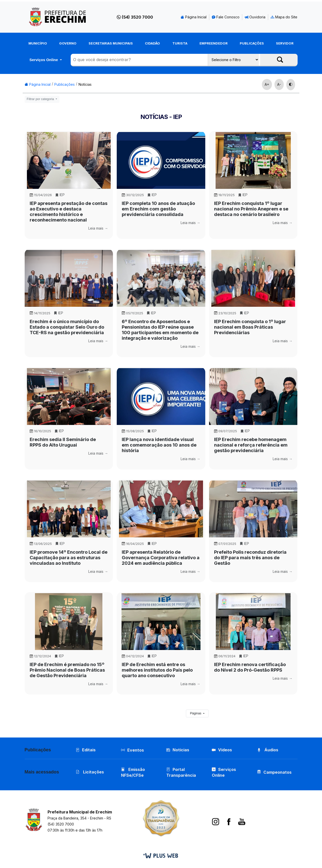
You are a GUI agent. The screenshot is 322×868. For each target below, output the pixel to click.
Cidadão (152, 43)
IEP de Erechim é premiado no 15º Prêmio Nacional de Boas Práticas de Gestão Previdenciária (67, 670)
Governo (68, 43)
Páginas (196, 713)
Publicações (252, 43)
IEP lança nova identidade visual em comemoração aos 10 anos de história (159, 445)
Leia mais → (98, 228)
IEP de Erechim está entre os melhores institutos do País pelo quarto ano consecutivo (157, 670)
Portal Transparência (181, 772)
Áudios (268, 750)
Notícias (85, 84)
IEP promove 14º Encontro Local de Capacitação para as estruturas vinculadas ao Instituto (69, 558)
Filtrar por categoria (41, 99)
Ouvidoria (255, 17)
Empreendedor (214, 43)
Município (38, 43)
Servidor (285, 43)
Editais (86, 750)
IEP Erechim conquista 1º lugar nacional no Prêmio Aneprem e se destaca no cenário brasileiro (251, 209)
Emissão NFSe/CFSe (133, 772)
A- (279, 84)
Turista (180, 43)
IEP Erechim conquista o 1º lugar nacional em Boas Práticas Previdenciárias (250, 327)
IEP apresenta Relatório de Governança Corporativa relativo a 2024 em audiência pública (161, 558)
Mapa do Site (284, 17)
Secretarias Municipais (111, 43)
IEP (60, 195)
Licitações (90, 772)
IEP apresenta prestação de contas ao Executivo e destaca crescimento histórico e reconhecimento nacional (69, 212)
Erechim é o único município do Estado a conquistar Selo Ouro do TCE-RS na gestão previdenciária (67, 327)
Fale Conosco (226, 17)
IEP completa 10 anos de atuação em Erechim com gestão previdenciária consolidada (158, 209)
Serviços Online (44, 60)
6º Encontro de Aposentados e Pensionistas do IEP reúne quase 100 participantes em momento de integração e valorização (160, 330)
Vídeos (222, 750)
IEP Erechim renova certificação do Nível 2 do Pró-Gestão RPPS (250, 667)
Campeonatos (277, 772)
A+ (267, 84)
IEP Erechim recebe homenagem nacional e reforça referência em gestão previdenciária (251, 445)
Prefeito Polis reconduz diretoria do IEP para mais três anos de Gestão (250, 558)
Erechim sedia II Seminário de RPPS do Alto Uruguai (63, 442)
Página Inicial (194, 17)
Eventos (136, 750)
